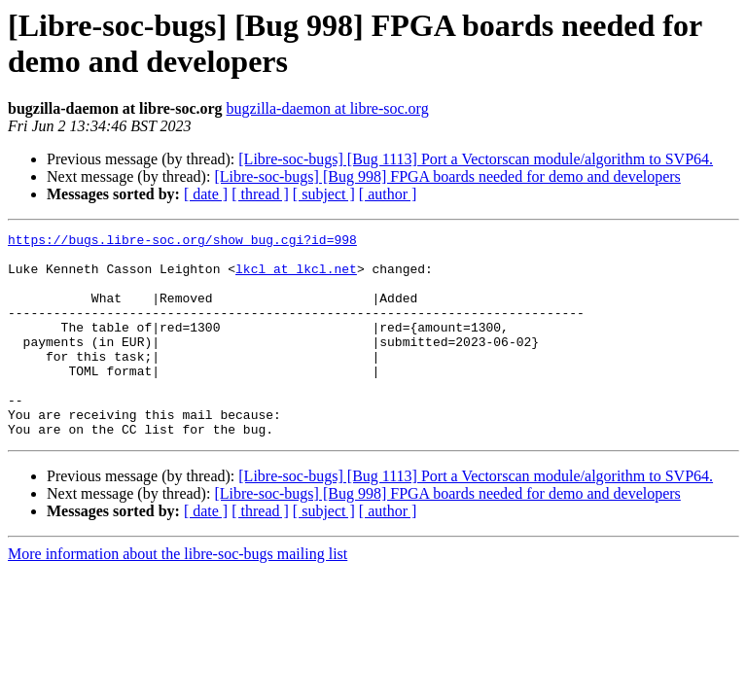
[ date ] (206, 194)
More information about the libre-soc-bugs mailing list (178, 595)
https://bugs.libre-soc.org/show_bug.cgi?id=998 (182, 242)
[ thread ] (260, 194)
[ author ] (388, 194)
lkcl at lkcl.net (296, 277)
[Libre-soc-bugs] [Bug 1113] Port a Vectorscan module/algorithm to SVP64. (476, 159)
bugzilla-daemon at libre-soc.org (328, 108)
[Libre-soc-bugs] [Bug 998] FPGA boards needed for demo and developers (447, 176)
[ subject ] (324, 194)
